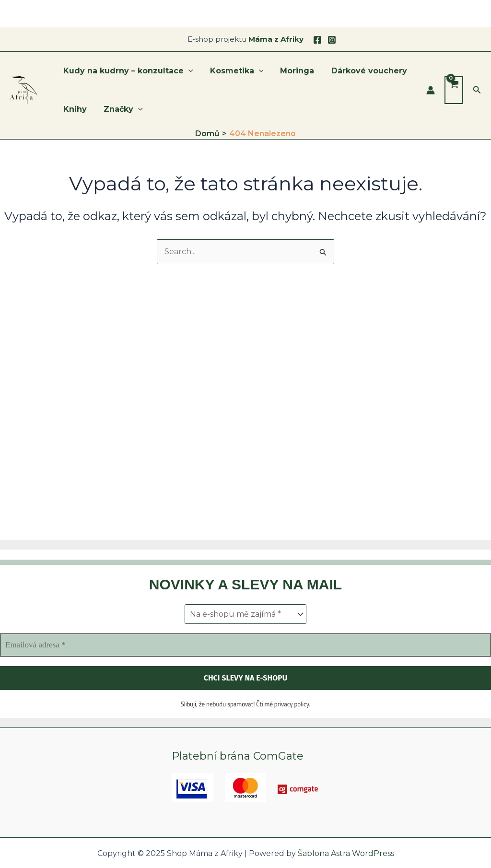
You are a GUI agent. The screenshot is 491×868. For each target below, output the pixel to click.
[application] (187, 71)
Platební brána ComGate (238, 756)
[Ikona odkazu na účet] (431, 90)
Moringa (293, 71)
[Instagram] (332, 40)
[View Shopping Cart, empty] (454, 90)
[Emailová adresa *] (245, 645)
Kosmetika (234, 71)
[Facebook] (317, 40)
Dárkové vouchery (363, 71)
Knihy (74, 109)
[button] (477, 90)
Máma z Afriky (276, 39)
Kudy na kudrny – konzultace (127, 71)
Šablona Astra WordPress (346, 853)
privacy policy (292, 704)
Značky (121, 109)
